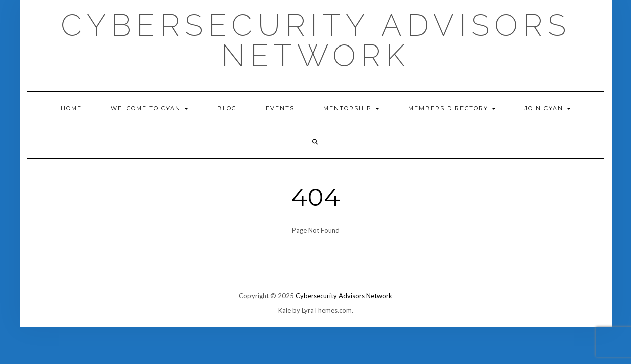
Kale (285, 310)
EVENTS (280, 108)
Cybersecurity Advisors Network (316, 40)
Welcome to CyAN (150, 108)
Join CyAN (548, 108)
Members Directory (452, 108)
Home (71, 108)
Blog (227, 108)
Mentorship (351, 108)
